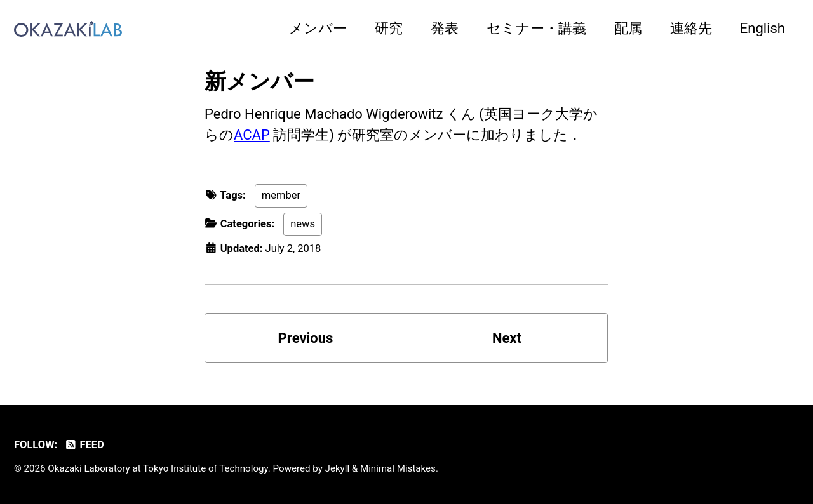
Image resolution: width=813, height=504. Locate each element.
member (281, 195)
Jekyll (338, 468)
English (763, 28)
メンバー (318, 28)
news (303, 224)
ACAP (252, 135)
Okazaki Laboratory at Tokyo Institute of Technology (158, 468)
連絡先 (691, 28)
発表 (445, 28)
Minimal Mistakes (398, 468)
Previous (306, 338)
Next (507, 338)
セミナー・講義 (536, 28)
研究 (389, 28)
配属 (628, 28)
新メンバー (259, 81)
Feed (84, 445)
